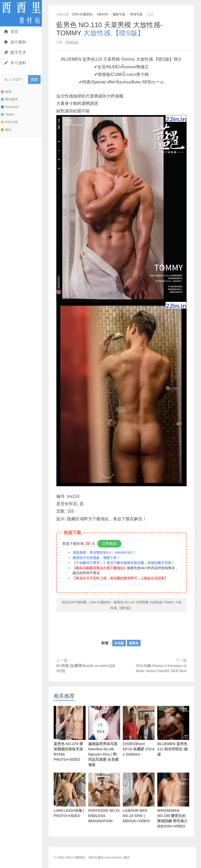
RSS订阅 (9, 122)
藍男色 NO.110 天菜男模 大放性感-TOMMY (109, 29)
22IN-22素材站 (21, 13)
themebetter (113, 858)
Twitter (8, 115)
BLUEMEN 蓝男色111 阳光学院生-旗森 (173, 731)
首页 (11, 32)
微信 (6, 130)
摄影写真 (119, 14)
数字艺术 (15, 52)
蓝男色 (134, 643)
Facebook (10, 107)
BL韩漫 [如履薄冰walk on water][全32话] (86, 668)
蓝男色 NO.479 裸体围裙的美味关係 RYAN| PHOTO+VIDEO (70, 734)
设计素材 (15, 42)
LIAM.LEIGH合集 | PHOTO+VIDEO (70, 795)
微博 (6, 92)
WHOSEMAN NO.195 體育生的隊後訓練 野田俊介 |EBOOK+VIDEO (173, 800)
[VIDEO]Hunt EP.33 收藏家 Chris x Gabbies (139, 731)
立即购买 (109, 544)
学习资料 (15, 63)
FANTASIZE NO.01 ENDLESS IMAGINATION (104, 798)
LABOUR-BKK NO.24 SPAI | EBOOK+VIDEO (139, 798)
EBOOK (103, 14)
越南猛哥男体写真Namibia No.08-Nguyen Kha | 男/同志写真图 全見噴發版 (104, 736)
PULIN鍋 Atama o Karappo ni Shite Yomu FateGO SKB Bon (161, 668)
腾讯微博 (9, 99)
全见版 (119, 643)
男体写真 (136, 14)
